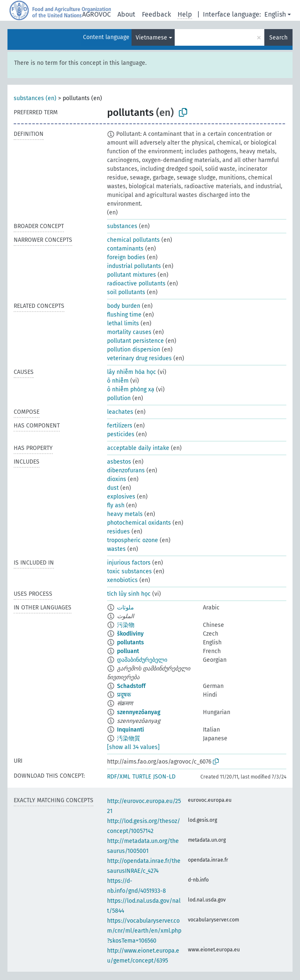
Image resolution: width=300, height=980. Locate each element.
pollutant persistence (135, 341)
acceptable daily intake (138, 448)
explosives (121, 497)
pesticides (121, 434)
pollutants (130, 642)
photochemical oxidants (139, 523)
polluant (128, 651)
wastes (116, 549)
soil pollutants (126, 292)
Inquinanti (130, 730)
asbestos (119, 462)
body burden (124, 306)
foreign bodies (126, 257)
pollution (119, 398)
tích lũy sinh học (129, 594)
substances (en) (35, 98)
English (275, 14)
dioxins (117, 479)
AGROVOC (96, 14)
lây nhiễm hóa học (132, 372)
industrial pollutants (134, 266)
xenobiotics (122, 580)
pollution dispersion (134, 350)
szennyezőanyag (139, 712)
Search (278, 38)
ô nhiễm (118, 381)
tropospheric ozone (133, 540)
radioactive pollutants (136, 284)
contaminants (125, 249)
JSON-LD (164, 777)
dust (113, 488)
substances (122, 226)
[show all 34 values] (133, 747)
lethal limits (123, 323)
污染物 (126, 625)
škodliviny (130, 634)
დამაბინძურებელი (142, 660)
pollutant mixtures (132, 275)
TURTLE (142, 777)
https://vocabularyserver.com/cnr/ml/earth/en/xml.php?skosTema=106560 (144, 931)
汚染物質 (129, 738)
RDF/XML (119, 777)
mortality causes (129, 332)
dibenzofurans (126, 470)
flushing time (124, 315)
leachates (120, 412)
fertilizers (120, 426)
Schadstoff (131, 686)
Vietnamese (151, 38)
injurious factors (129, 563)
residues (118, 532)
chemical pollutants (133, 240)
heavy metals (125, 514)
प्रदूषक (124, 695)
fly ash (116, 505)
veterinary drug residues (139, 358)
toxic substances (129, 571)
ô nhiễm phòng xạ (131, 389)
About (126, 14)
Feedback (156, 14)
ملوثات (126, 608)
